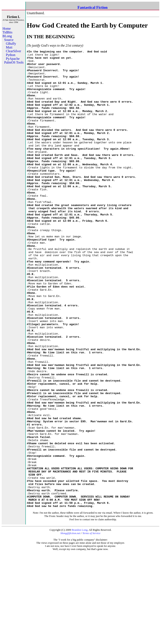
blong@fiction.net (70, 625)
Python (11, 55)
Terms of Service (91, 625)
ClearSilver (14, 51)
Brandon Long (80, 621)
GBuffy (11, 44)
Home (7, 29)
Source (9, 40)
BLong (7, 36)
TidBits (7, 32)
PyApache (13, 59)
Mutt (9, 47)
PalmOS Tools (14, 62)
